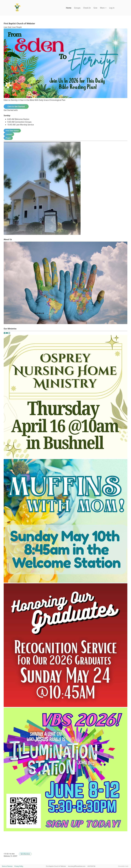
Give (95, 8)
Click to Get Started (16, 106)
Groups (77, 8)
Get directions (25, 854)
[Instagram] (9, 333)
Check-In (87, 8)
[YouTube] (7, 333)
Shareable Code (123, 866)
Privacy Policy (19, 866)
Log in (112, 8)
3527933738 (91, 866)
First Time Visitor (12, 131)
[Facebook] (5, 333)
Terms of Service (7, 866)
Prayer (8, 138)
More (103, 8)
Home (69, 8)
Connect (9, 134)
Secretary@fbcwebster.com (77, 866)
